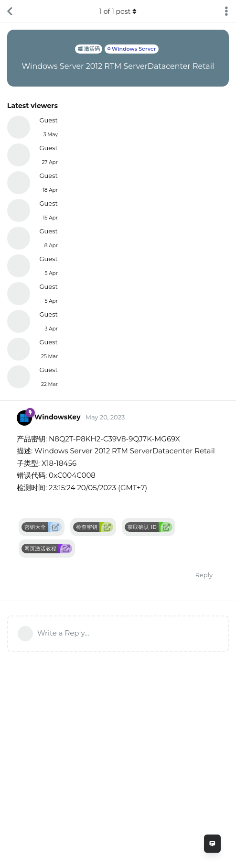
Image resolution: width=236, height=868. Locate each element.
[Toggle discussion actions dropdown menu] (226, 11)
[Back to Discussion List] (10, 11)
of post (118, 11)
